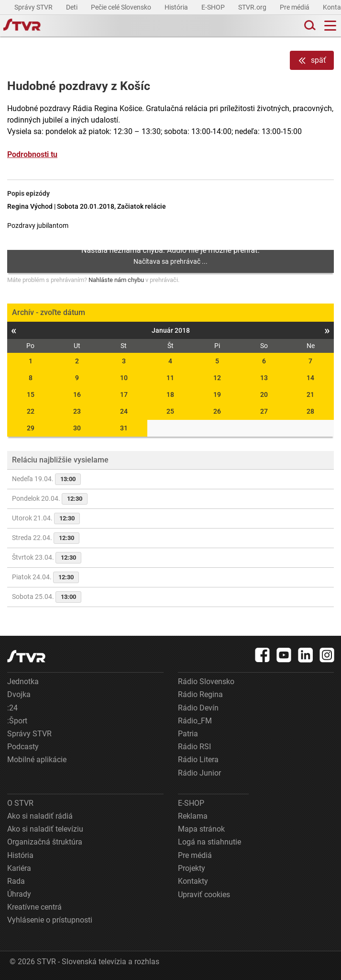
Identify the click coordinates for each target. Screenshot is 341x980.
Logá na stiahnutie (209, 842)
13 (264, 378)
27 (264, 411)
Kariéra (19, 868)
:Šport (17, 721)
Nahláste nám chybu (116, 280)
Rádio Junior (199, 773)
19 (217, 394)
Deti (72, 7)
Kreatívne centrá (34, 907)
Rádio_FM (195, 721)
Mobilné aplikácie (37, 760)
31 (124, 428)
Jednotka (23, 681)
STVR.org (253, 7)
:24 (12, 708)
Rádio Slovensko (206, 681)
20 (264, 394)
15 (31, 394)
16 (77, 394)
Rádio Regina (200, 694)
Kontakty (193, 881)
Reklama (193, 816)
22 (31, 411)
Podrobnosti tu (32, 154)
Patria (188, 734)
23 (77, 411)
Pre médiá (295, 7)
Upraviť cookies (204, 895)
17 (124, 394)
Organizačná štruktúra (45, 842)
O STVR (20, 803)
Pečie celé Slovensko (122, 7)
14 (310, 378)
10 (124, 378)
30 (77, 428)
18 (170, 394)
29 (31, 428)
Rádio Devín (198, 708)
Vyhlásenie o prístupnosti (50, 920)
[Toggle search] (309, 26)
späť (312, 61)
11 (170, 378)
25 (170, 411)
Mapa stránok (201, 829)
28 (310, 411)
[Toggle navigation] (330, 26)
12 (217, 378)
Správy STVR (34, 7)
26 (217, 411)
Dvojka (19, 694)
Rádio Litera (198, 760)
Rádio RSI (194, 747)
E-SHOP (214, 7)
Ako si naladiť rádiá (40, 816)
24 (124, 411)
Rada (16, 881)
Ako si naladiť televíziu (45, 829)
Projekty (192, 868)
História (177, 7)
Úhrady (19, 894)
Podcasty (23, 747)
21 (310, 394)
